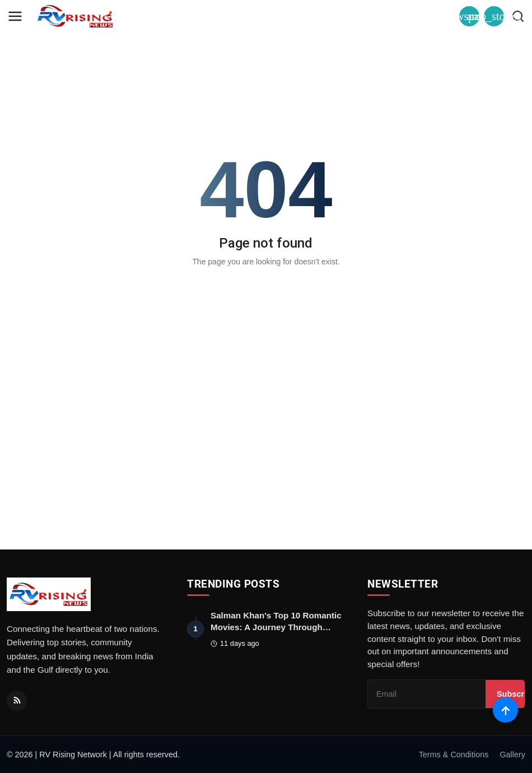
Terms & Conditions (454, 755)
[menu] (15, 16)
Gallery (512, 755)
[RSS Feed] (17, 701)
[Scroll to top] (505, 710)
